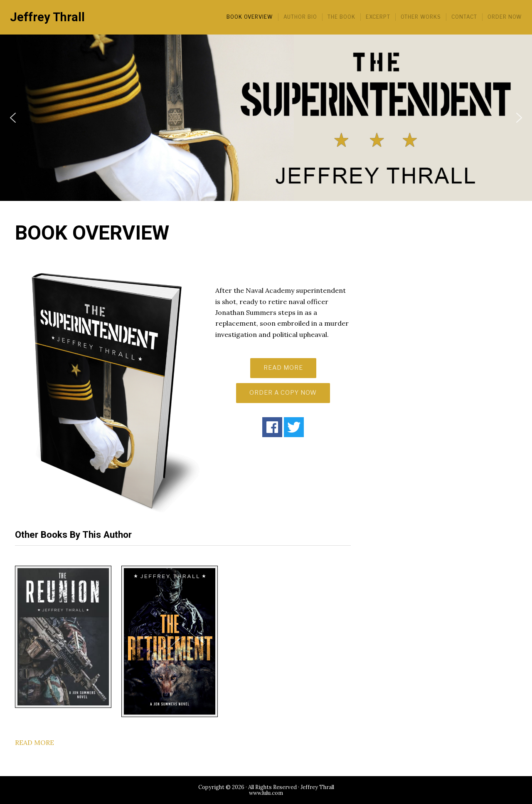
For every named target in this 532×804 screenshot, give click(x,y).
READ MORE (283, 368)
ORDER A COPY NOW (283, 393)
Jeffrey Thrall (47, 17)
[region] (266, 118)
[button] (13, 118)
